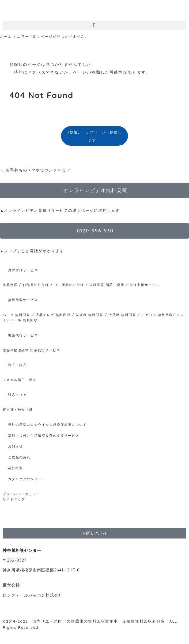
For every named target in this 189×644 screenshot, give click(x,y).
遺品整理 (10, 285)
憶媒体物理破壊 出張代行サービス (31, 350)
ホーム (6, 36)
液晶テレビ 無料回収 (53, 315)
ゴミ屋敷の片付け (69, 285)
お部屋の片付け (36, 285)
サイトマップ (14, 499)
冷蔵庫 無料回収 (122, 315)
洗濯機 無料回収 (89, 315)
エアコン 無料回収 (157, 315)
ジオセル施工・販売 (20, 380)
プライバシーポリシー (21, 494)
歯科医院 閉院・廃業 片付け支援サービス (125, 285)
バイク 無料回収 (16, 315)
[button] (94, 26)
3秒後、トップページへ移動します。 (94, 136)
